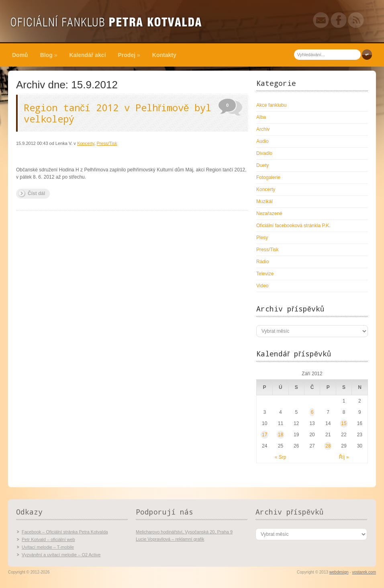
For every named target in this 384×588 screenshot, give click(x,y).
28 (328, 446)
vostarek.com (364, 572)
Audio (262, 141)
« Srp (281, 457)
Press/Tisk (107, 143)
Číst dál (36, 193)
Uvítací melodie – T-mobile (48, 547)
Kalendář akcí (87, 55)
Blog (49, 55)
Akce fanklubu (271, 105)
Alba (261, 117)
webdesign (339, 572)
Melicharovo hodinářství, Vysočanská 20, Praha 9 (184, 532)
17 (265, 435)
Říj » (344, 457)
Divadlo (264, 153)
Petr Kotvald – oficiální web (48, 539)
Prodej (129, 55)
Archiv (263, 129)
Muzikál (265, 201)
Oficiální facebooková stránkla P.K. (293, 226)
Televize (265, 274)
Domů (20, 55)
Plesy (262, 238)
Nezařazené (269, 214)
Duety (262, 165)
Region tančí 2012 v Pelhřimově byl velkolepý (117, 113)
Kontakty (164, 55)
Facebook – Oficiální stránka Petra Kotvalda (65, 532)
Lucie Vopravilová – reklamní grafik (170, 539)
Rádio (262, 262)
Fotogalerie (268, 177)
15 (344, 423)
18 (281, 435)
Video (262, 286)
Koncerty (86, 143)
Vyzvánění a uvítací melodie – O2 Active (61, 555)
